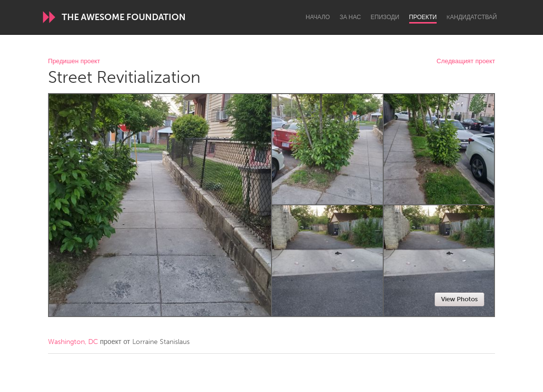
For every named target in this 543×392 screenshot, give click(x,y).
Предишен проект (74, 61)
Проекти (423, 17)
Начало (318, 17)
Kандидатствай (472, 17)
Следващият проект (466, 61)
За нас (350, 17)
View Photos (459, 299)
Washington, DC (73, 342)
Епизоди (385, 17)
